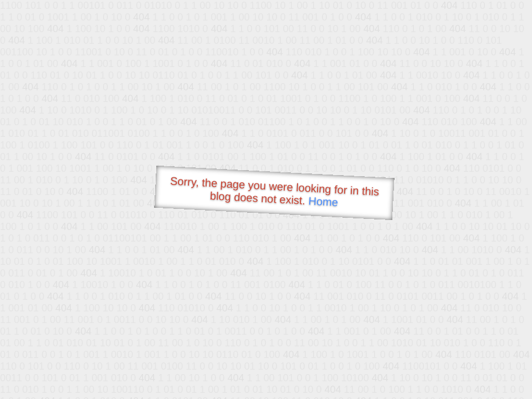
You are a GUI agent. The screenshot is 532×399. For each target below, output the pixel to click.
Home (323, 201)
